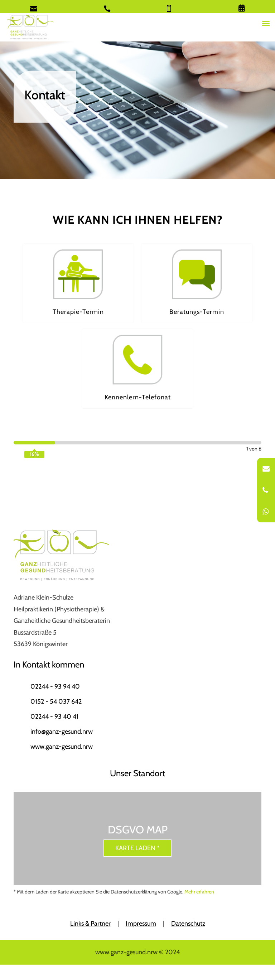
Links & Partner (90, 924)
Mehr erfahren (199, 892)
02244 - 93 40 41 (54, 716)
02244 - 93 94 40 (55, 686)
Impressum (141, 924)
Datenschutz (188, 924)
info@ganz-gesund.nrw (62, 732)
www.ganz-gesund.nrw (62, 747)
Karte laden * (137, 848)
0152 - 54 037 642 (56, 701)
